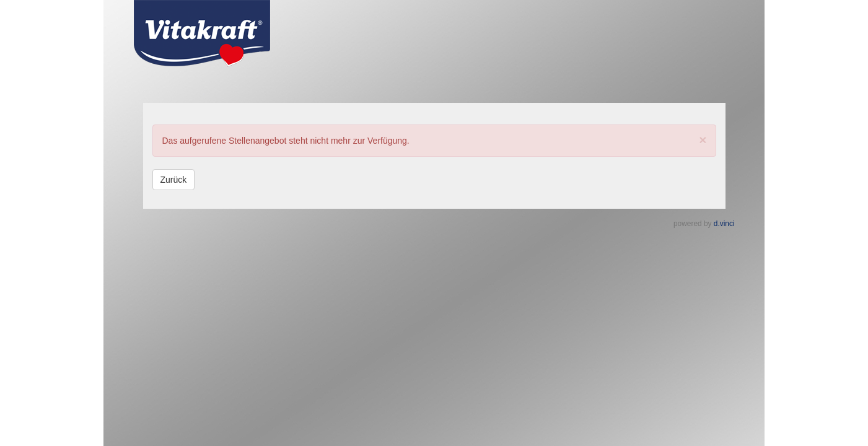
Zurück (174, 180)
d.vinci (724, 224)
